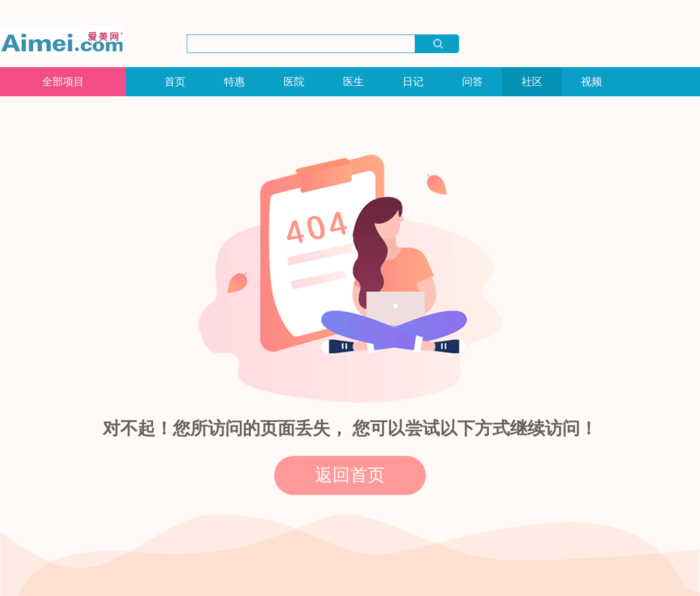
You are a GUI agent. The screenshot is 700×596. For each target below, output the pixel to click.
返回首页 (350, 475)
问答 (473, 82)
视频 (591, 82)
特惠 (235, 82)
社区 (532, 82)
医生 (353, 82)
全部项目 (63, 82)
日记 (413, 82)
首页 (175, 82)
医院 (294, 82)
